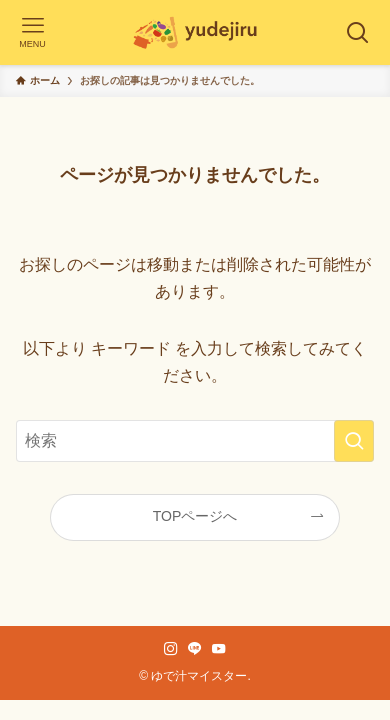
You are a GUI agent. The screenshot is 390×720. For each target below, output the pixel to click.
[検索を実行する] (354, 440)
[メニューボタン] (32, 32)
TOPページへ (195, 516)
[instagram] (171, 649)
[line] (195, 649)
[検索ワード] (195, 440)
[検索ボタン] (357, 32)
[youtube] (219, 649)
